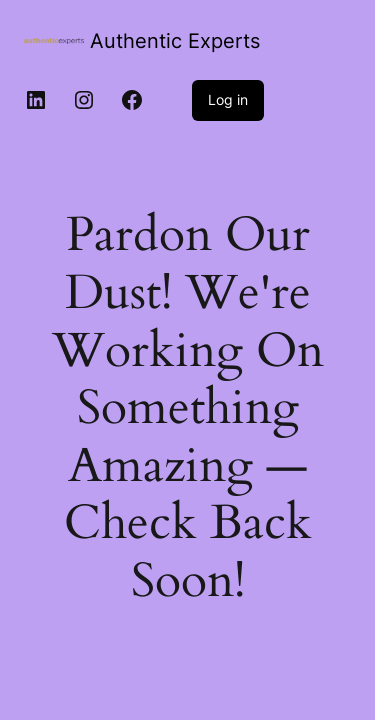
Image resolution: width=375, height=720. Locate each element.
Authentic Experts (175, 41)
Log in (228, 99)
